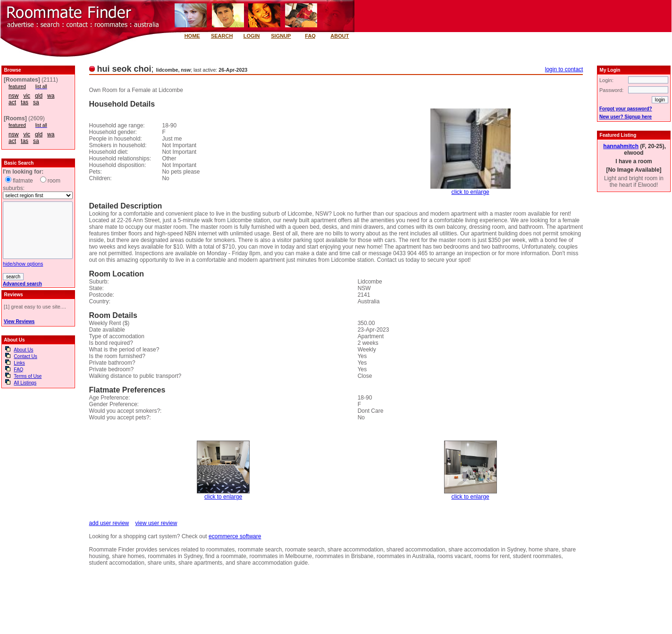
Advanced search (22, 284)
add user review (109, 523)
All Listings (25, 383)
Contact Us (25, 356)
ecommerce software (235, 536)
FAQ (310, 36)
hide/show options (23, 264)
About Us (23, 350)
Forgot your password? (626, 109)
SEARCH (222, 36)
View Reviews (19, 321)
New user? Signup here (626, 117)
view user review (156, 523)
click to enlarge (470, 192)
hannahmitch (621, 146)
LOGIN (252, 36)
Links (19, 363)
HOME (192, 36)
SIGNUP (281, 36)
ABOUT (340, 36)
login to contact (564, 69)
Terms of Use (28, 376)
